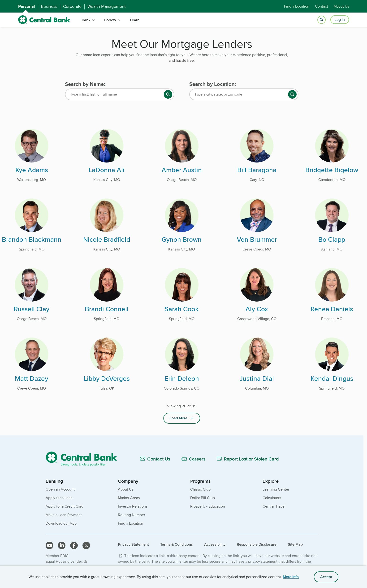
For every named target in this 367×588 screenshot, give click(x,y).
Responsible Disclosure (257, 544)
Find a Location (297, 6)
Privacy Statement (133, 544)
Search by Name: (85, 84)
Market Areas (129, 498)
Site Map (295, 544)
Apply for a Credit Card (65, 506)
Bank (86, 20)
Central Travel (274, 506)
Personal (27, 6)
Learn (135, 20)
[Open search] (322, 20)
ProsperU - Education (208, 506)
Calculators (272, 498)
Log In (340, 20)
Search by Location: (213, 84)
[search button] (168, 94)
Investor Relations (133, 506)
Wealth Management (106, 6)
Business (49, 6)
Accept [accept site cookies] (326, 577)
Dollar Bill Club (203, 498)
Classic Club (200, 489)
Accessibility (215, 544)
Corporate (72, 6)
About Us (341, 6)
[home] (44, 20)
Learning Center (276, 489)
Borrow (110, 20)
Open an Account (60, 489)
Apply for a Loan (59, 498)
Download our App (61, 523)
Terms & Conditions (177, 544)
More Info (291, 577)
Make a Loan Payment (64, 515)
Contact (322, 6)
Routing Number (132, 515)
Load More (179, 418)
